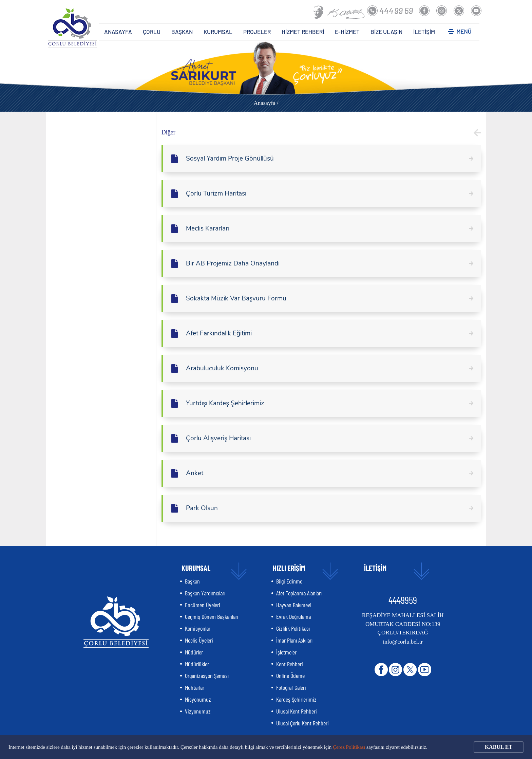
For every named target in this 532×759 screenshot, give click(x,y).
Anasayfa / (266, 103)
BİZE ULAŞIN (386, 32)
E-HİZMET (347, 32)
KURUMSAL (218, 32)
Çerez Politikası (349, 747)
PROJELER (257, 32)
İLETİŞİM (424, 32)
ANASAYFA (118, 32)
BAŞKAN (182, 32)
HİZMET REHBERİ (303, 32)
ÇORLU (152, 32)
